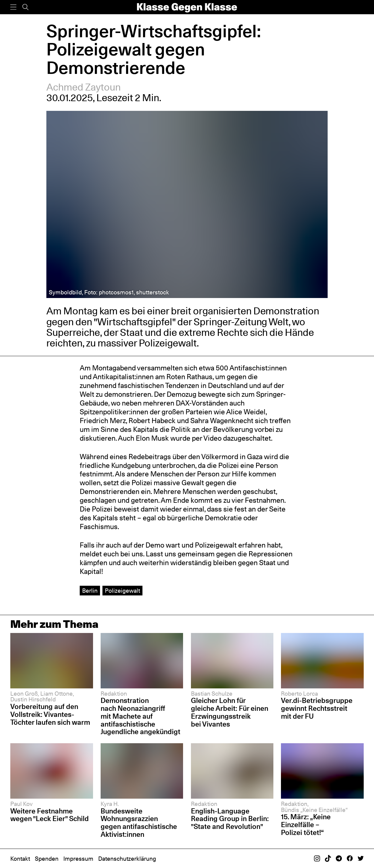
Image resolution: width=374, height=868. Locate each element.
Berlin (90, 591)
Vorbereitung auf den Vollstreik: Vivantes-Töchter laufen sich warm (50, 714)
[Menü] (13, 7)
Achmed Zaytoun (83, 87)
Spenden (47, 859)
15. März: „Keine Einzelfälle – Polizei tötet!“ (306, 825)
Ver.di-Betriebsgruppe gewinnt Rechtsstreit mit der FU (317, 708)
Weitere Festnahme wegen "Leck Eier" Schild (50, 815)
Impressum (78, 859)
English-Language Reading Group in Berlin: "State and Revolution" (230, 819)
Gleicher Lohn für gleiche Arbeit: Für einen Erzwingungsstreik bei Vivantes (230, 712)
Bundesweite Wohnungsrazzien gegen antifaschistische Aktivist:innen (139, 823)
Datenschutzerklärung (127, 859)
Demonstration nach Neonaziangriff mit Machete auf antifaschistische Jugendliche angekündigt (140, 716)
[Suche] (25, 7)
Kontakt (20, 859)
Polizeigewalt (122, 591)
